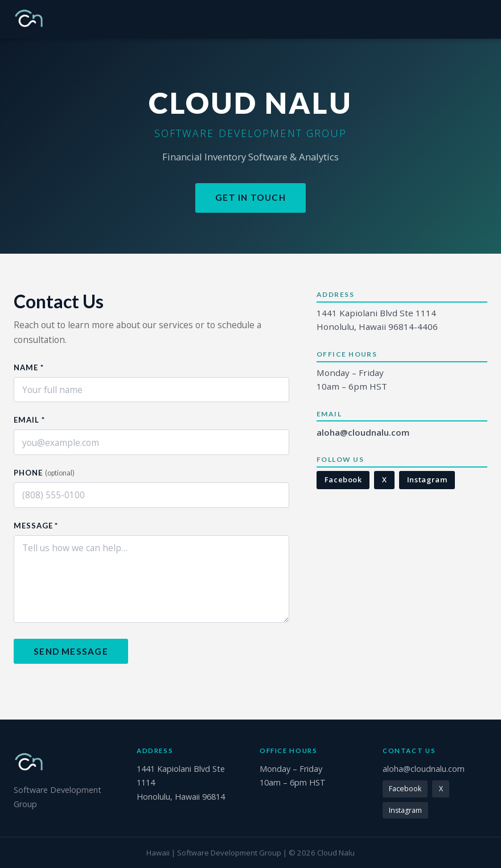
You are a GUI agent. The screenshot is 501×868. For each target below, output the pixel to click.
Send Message (71, 651)
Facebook (343, 480)
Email (29, 420)
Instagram (427, 480)
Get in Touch (250, 197)
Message (36, 526)
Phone (44, 473)
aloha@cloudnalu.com (363, 432)
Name (29, 367)
